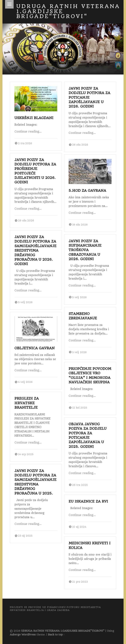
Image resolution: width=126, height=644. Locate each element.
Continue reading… (28, 132)
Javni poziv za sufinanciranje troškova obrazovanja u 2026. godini (85, 250)
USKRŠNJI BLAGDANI (34, 118)
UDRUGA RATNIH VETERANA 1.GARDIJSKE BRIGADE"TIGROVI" (63, 631)
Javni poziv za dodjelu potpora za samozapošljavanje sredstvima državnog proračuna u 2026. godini (35, 250)
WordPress (29, 635)
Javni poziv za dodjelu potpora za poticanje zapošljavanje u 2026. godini (89, 97)
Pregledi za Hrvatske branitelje (27, 403)
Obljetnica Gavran (35, 348)
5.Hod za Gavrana (87, 191)
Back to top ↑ (56, 635)
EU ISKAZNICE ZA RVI (88, 501)
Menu (9, 4)
